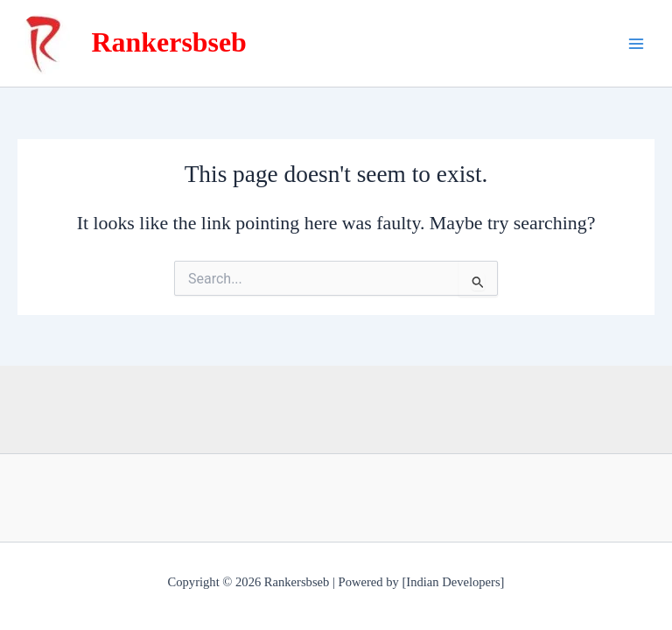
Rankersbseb (169, 42)
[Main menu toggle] (636, 44)
